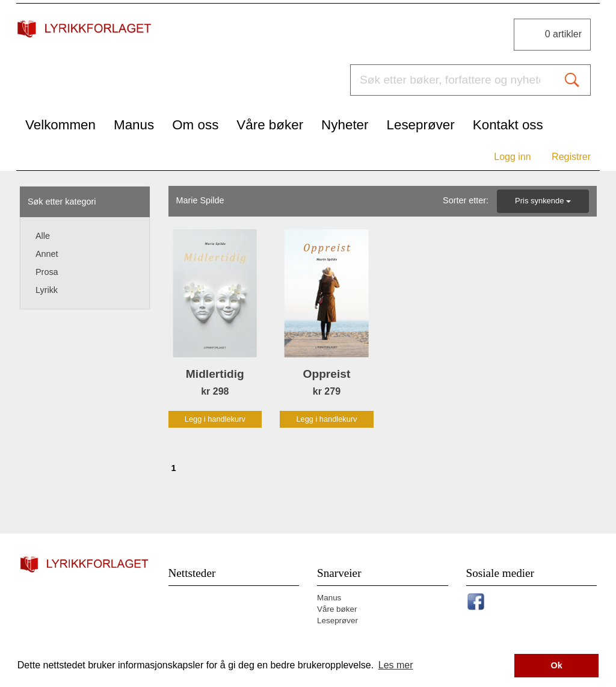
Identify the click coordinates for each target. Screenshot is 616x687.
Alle (43, 236)
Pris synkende (543, 201)
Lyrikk (47, 290)
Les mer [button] (396, 665)
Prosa (47, 272)
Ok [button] (557, 665)
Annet (47, 254)
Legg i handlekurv (215, 419)
